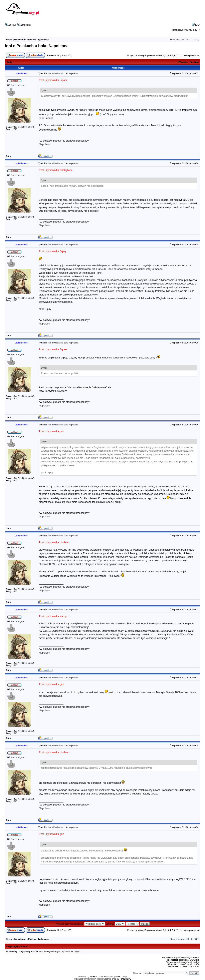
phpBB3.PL (126, 979)
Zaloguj (11, 25)
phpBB (92, 977)
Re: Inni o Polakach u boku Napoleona (61, 73)
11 (181, 55)
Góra (8, 156)
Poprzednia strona (153, 55)
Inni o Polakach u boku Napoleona (37, 46)
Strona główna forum (16, 40)
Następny (194, 62)
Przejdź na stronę (136, 55)
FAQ (196, 25)
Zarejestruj (24, 25)
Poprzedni (183, 62)
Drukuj (10, 62)
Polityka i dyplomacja (38, 40)
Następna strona (192, 55)
